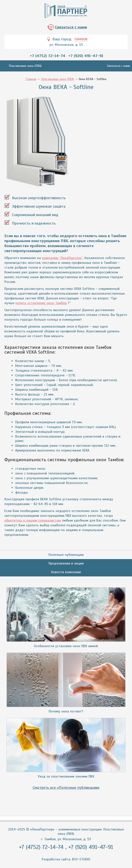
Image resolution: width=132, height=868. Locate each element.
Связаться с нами (71, 27)
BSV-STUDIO (81, 859)
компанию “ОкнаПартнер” (62, 258)
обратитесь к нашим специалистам (33, 520)
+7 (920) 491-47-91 (86, 56)
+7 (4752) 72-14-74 (48, 56)
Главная (31, 79)
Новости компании (66, 572)
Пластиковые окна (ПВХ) (25, 66)
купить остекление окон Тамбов (41, 303)
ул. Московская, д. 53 (66, 45)
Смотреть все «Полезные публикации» (66, 788)
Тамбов (81, 39)
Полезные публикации (66, 555)
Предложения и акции (66, 563)
